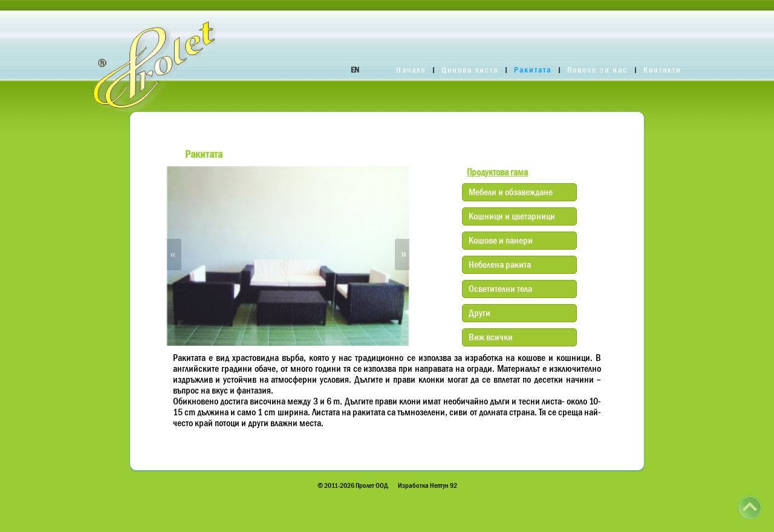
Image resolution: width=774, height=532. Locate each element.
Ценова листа (470, 70)
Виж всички (491, 337)
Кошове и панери (501, 240)
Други (480, 313)
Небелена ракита (500, 264)
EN (355, 70)
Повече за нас (597, 70)
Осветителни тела (500, 288)
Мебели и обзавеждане (511, 192)
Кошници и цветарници (512, 216)
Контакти (662, 70)
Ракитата (533, 70)
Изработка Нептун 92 (428, 485)
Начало (411, 70)
